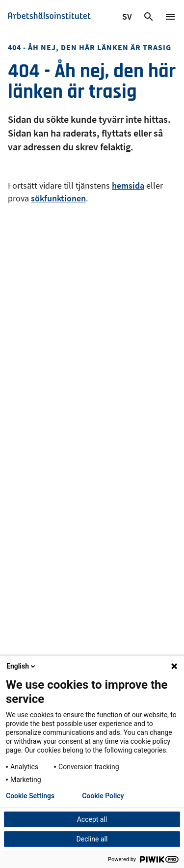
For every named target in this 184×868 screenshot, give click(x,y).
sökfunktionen (58, 198)
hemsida (128, 185)
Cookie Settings (30, 796)
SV (128, 18)
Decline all (92, 839)
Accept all (92, 819)
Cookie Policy (103, 796)
